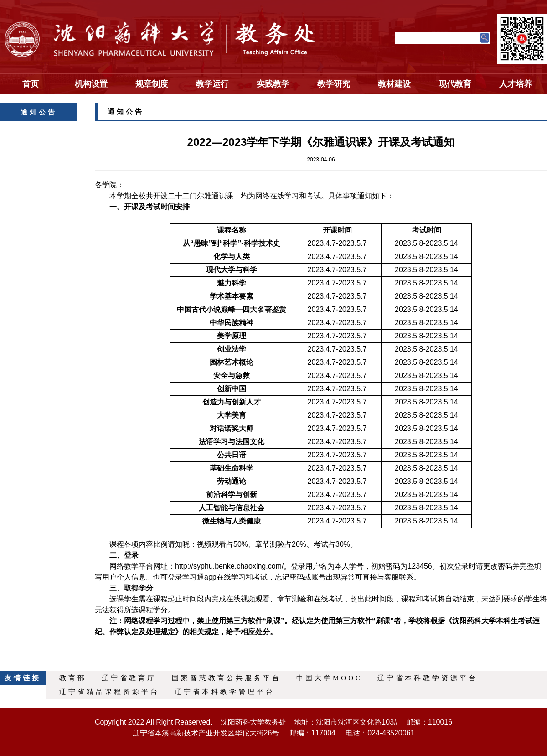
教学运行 (212, 84)
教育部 (73, 678)
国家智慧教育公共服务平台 (227, 678)
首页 (31, 84)
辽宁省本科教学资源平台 (428, 678)
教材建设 (394, 84)
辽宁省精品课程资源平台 (109, 692)
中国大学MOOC (329, 678)
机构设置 (91, 84)
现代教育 (455, 84)
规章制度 (152, 84)
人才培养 (516, 84)
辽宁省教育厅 (129, 678)
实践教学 (273, 84)
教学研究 (334, 84)
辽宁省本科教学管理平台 (225, 692)
